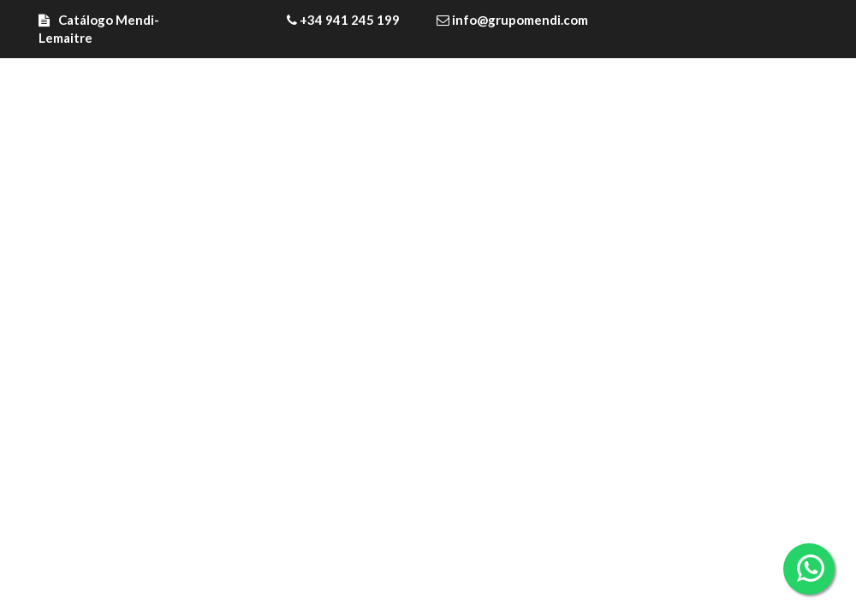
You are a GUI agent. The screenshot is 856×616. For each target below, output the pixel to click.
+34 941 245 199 (343, 20)
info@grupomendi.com (512, 20)
